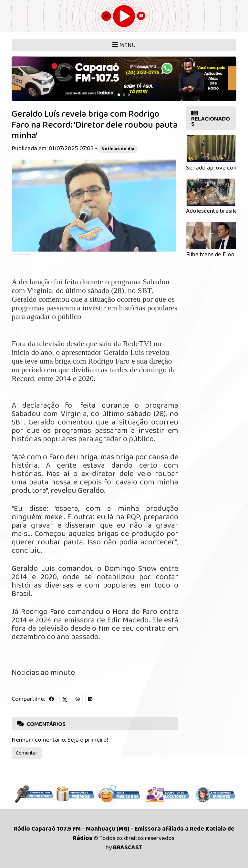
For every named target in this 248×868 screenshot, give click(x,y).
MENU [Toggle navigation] (124, 45)
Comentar (27, 753)
